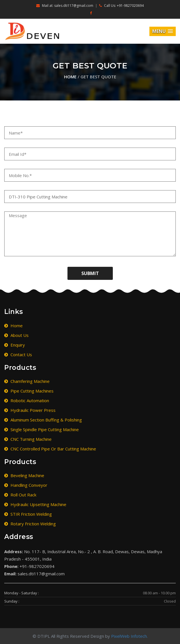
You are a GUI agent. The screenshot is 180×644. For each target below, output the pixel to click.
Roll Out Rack (20, 495)
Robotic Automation (27, 400)
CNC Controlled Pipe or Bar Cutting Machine (50, 449)
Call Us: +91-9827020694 (121, 6)
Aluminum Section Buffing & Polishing (43, 420)
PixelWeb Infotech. (129, 636)
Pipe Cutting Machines (29, 391)
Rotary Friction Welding (30, 524)
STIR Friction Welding (28, 514)
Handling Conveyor (26, 485)
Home (70, 77)
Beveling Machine (24, 475)
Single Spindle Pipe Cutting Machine (42, 429)
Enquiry (15, 345)
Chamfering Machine (27, 381)
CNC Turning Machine (28, 439)
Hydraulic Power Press (30, 410)
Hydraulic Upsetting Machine (35, 504)
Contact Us (18, 354)
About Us (16, 335)
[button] (163, 31)
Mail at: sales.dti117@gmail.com (65, 6)
